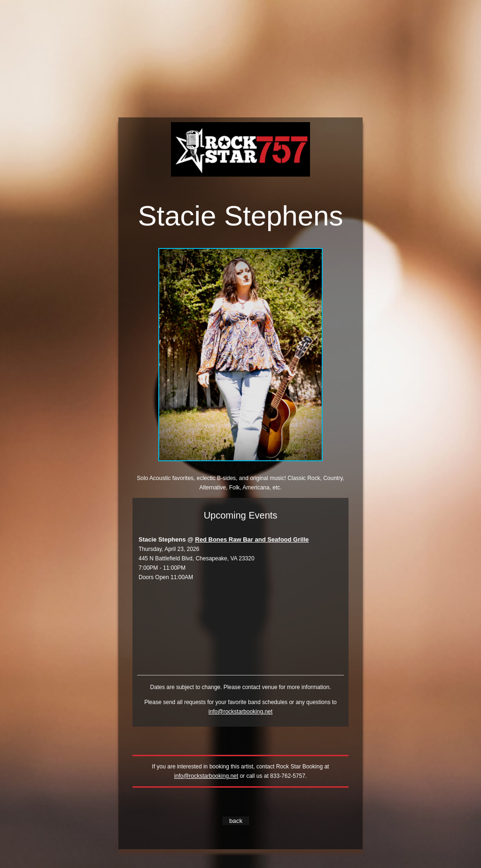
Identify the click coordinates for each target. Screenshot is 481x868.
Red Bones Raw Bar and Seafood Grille (252, 539)
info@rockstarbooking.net (240, 712)
